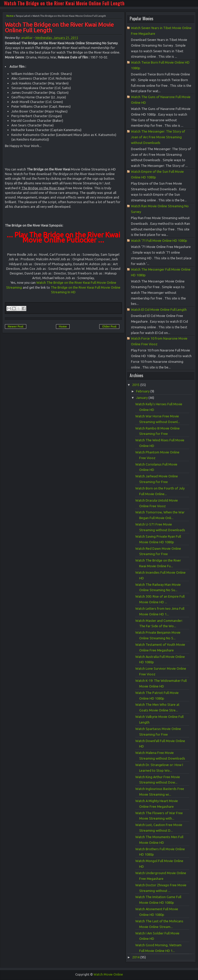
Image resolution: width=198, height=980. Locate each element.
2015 (136, 385)
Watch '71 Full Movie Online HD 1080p (159, 240)
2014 (136, 957)
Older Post (109, 326)
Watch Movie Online (108, 974)
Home (10, 16)
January (142, 398)
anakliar (27, 38)
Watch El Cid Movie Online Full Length (159, 310)
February (143, 391)
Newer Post (16, 326)
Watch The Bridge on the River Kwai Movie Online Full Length (64, 3)
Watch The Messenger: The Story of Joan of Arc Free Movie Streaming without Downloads (158, 137)
